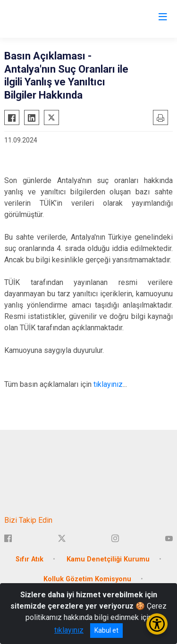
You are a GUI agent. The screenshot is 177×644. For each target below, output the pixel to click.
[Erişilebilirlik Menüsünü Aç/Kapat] (157, 624)
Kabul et (106, 630)
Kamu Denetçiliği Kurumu (108, 559)
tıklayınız (108, 384)
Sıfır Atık (29, 559)
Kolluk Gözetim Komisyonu (87, 579)
